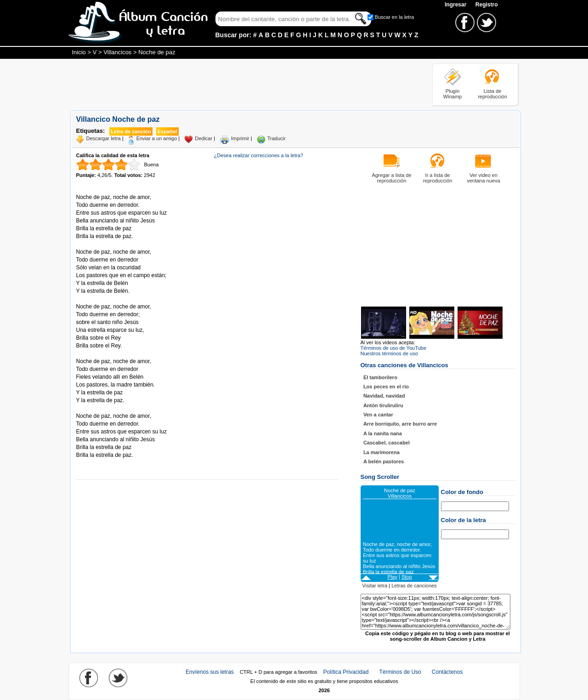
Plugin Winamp (452, 94)
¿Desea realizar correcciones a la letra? (259, 155)
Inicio (79, 52)
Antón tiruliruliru (383, 405)
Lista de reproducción (492, 94)
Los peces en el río (386, 387)
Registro (487, 5)
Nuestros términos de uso (389, 353)
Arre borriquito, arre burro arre (400, 424)
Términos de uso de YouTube (393, 348)
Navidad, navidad (384, 396)
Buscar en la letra (395, 17)
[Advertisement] (237, 84)
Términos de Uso (400, 672)
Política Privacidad (346, 672)
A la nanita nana (383, 433)
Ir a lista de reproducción (438, 178)
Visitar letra (375, 586)
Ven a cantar (378, 415)
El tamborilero (380, 377)
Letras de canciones (414, 586)
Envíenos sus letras (210, 672)
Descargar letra (104, 138)
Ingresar (456, 5)
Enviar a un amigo (157, 138)
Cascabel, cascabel (387, 443)
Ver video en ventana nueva (483, 178)
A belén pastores (384, 461)
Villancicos (117, 52)
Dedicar (204, 138)
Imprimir (240, 138)
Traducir (277, 138)
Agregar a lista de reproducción (391, 178)
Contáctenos (447, 672)
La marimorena (382, 452)
